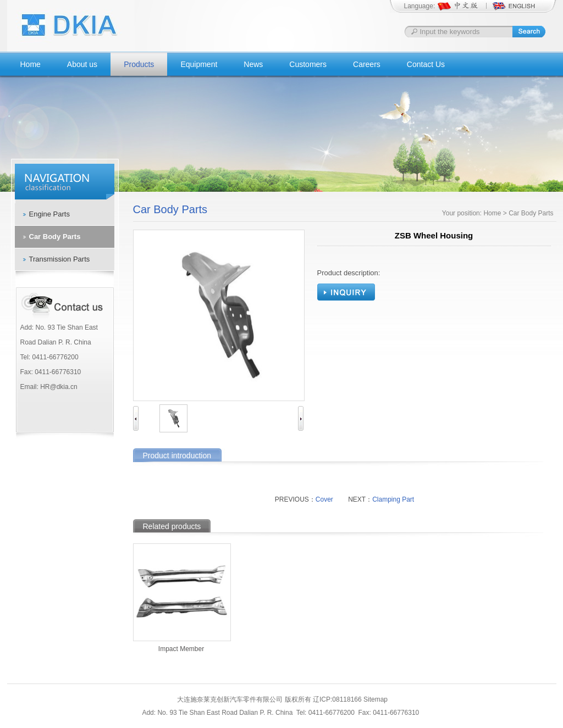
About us (82, 64)
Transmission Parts (60, 259)
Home (31, 64)
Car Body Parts (55, 237)
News (253, 64)
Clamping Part (393, 499)
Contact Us (426, 64)
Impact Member (181, 649)
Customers (308, 64)
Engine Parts (49, 214)
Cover (324, 499)
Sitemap (376, 699)
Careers (367, 64)
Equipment (199, 64)
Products (139, 64)
